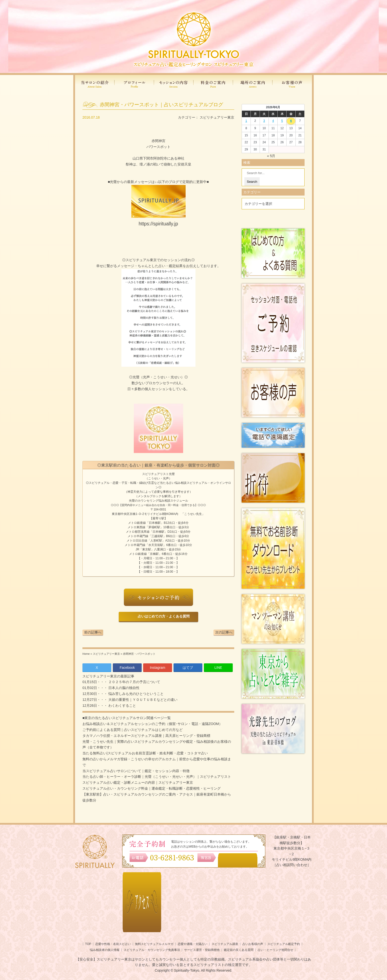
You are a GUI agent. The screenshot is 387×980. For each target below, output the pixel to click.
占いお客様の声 (253, 944)
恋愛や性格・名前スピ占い (113, 944)
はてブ (188, 668)
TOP (88, 944)
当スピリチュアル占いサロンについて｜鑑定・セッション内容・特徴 (136, 771)
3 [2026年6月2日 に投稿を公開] (264, 121)
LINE (218, 668)
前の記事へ (93, 632)
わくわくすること (122, 706)
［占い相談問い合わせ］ (292, 865)
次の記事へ (224, 632)
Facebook (127, 668)
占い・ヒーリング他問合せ (275, 950)
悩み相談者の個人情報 (105, 950)
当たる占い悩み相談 (173, 483)
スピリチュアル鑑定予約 (284, 944)
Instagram (157, 668)
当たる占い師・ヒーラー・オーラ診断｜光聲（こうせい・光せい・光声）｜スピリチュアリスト (157, 777)
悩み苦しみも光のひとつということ (135, 694)
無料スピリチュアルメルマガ (154, 944)
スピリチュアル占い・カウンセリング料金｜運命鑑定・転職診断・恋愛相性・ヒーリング (152, 788)
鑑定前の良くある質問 (239, 950)
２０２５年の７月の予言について (134, 682)
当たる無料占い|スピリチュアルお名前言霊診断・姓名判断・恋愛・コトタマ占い (145, 753)
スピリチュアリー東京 (217, 117)
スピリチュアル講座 (225, 944)
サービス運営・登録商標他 (202, 950)
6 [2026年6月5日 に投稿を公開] (291, 121)
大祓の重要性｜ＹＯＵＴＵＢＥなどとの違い (142, 700)
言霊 (151, 483)
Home (86, 654)
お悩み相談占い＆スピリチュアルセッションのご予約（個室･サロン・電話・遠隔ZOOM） (152, 724)
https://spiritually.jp (158, 224)
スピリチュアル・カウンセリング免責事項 (152, 950)
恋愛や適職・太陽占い (193, 944)
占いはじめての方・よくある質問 (163, 616)
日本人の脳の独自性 (123, 688)
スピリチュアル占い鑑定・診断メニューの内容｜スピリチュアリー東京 (138, 782)
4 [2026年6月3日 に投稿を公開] (273, 121)
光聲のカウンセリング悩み (147, 501)
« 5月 (271, 156)
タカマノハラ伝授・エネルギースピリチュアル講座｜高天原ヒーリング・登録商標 (146, 736)
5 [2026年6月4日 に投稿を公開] (282, 121)
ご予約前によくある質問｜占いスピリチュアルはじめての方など (133, 730)
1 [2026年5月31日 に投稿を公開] (246, 121)
